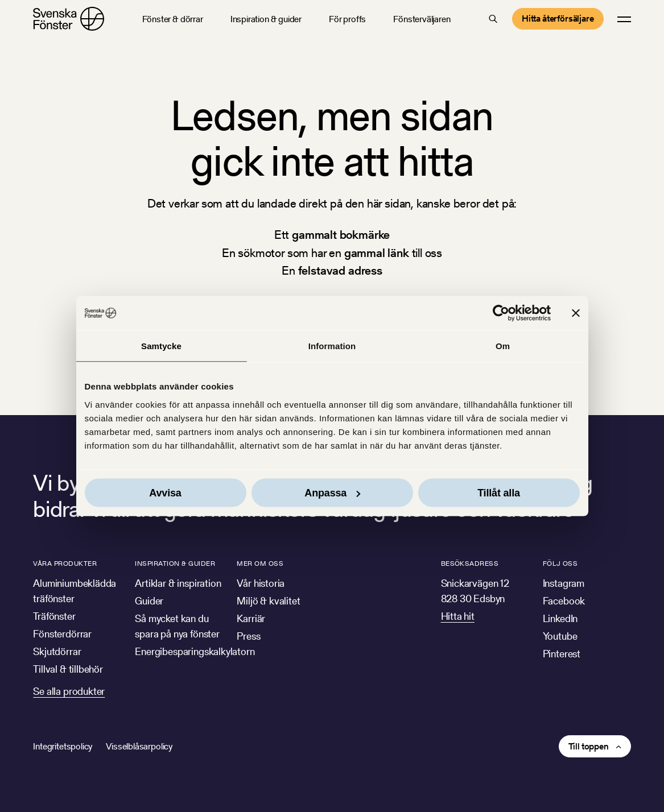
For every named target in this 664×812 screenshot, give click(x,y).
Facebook (564, 601)
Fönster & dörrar (173, 19)
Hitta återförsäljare (558, 18)
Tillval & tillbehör (68, 669)
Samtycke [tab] (161, 346)
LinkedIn (560, 618)
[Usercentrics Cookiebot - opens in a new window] (501, 313)
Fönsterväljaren (422, 19)
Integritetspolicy (63, 746)
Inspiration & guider (266, 19)
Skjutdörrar (57, 651)
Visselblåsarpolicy (139, 746)
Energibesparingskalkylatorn (195, 651)
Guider (149, 601)
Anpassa (332, 492)
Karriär (251, 618)
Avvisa (165, 492)
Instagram (564, 583)
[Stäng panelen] (576, 313)
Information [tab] (332, 346)
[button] (493, 19)
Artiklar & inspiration (178, 583)
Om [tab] (503, 346)
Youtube (560, 636)
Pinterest (562, 654)
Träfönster (54, 616)
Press (248, 636)
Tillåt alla (499, 492)
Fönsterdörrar (62, 634)
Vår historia (261, 583)
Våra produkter (65, 563)
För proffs (347, 19)
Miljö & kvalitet (268, 601)
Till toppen (589, 746)
